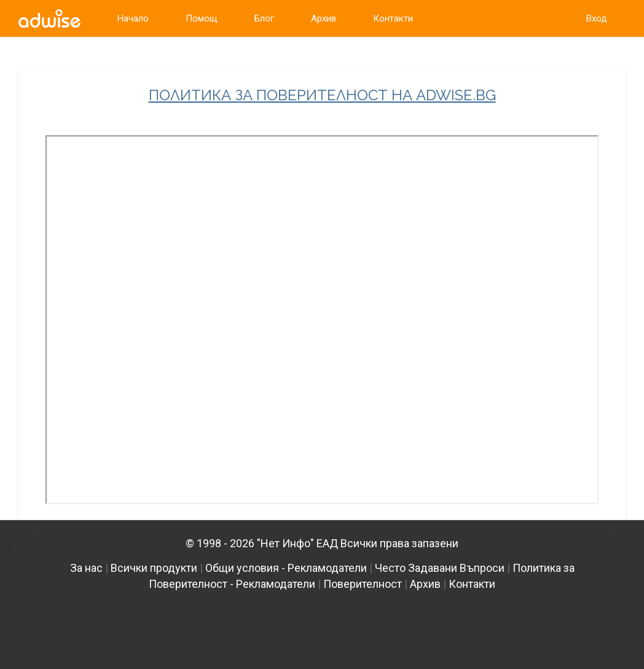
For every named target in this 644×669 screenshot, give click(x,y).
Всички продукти (154, 568)
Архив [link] (324, 18)
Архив (425, 584)
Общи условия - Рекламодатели (286, 568)
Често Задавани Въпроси (440, 568)
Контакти (472, 584)
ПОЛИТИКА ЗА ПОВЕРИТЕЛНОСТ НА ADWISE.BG (322, 95)
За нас (86, 568)
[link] (49, 18)
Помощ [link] (202, 18)
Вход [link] (597, 18)
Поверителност (363, 584)
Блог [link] (264, 18)
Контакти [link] (393, 18)
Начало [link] (133, 18)
